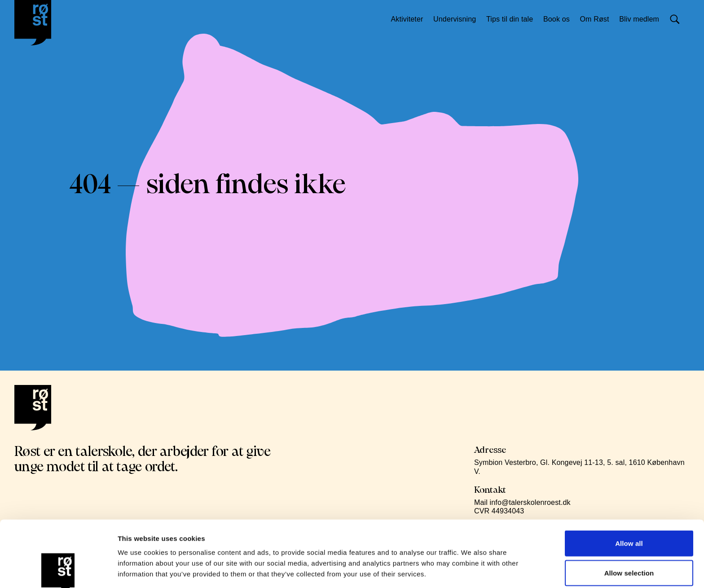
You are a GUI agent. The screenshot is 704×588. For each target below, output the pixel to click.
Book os (560, 19)
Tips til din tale (513, 19)
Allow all (629, 477)
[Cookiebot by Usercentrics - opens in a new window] (58, 570)
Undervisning (458, 19)
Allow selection (629, 507)
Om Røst (598, 19)
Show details (471, 570)
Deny (629, 536)
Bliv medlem (643, 19)
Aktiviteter (410, 19)
